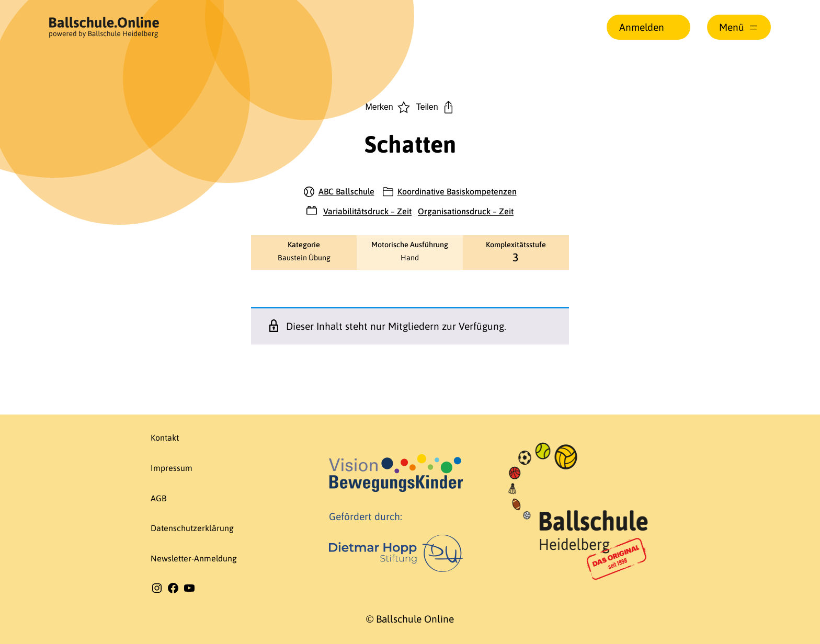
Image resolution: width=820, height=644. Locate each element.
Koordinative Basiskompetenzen (457, 191)
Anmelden (642, 27)
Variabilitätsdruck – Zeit (367, 211)
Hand (410, 258)
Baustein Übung (304, 258)
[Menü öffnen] (739, 27)
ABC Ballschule (346, 191)
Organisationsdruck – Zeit (466, 211)
